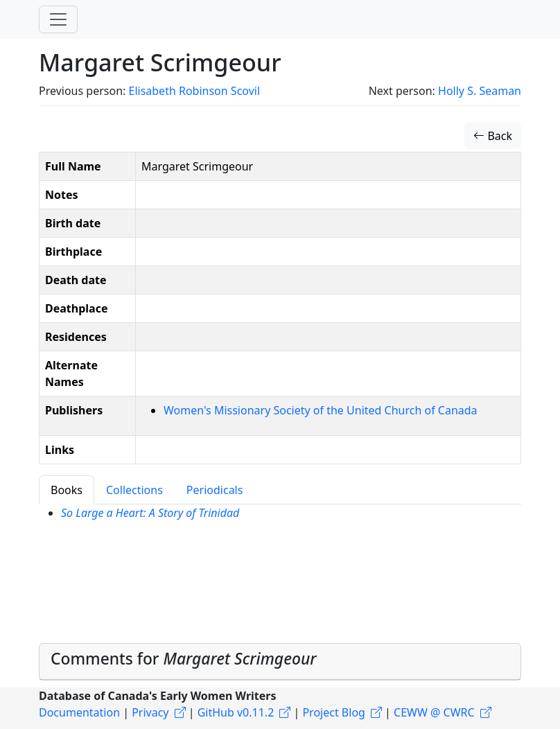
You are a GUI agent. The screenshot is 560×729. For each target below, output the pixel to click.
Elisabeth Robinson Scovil (194, 91)
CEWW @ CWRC (434, 712)
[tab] (280, 662)
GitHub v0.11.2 (236, 712)
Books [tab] (67, 490)
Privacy (150, 712)
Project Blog (333, 712)
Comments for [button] (184, 659)
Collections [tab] (134, 490)
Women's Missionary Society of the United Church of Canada (321, 410)
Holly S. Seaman (480, 91)
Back (493, 136)
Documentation (79, 712)
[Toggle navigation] (58, 19)
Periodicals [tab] (215, 490)
